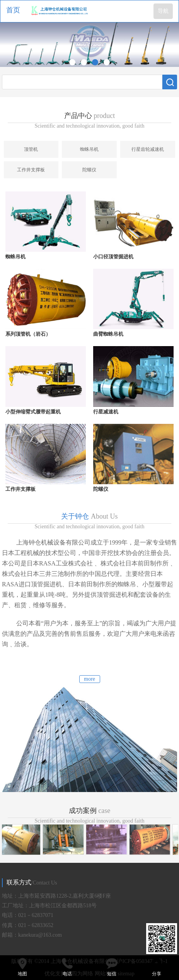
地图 (22, 967)
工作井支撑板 (31, 170)
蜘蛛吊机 (89, 149)
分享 (157, 967)
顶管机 (31, 149)
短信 (112, 967)
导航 (163, 11)
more (89, 679)
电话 (67, 967)
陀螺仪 (89, 170)
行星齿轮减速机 (148, 149)
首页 (13, 10)
